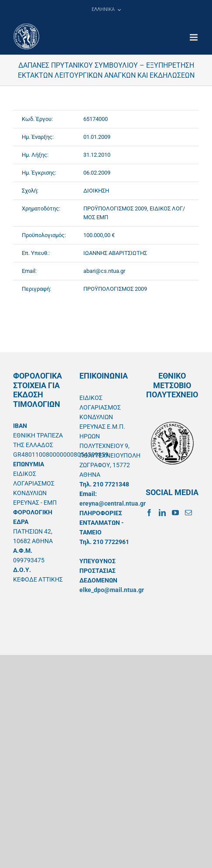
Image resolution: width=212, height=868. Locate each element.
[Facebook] (149, 513)
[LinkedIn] (162, 513)
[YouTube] (175, 513)
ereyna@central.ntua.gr (113, 503)
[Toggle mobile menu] (194, 37)
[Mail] (188, 513)
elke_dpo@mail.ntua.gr (112, 590)
